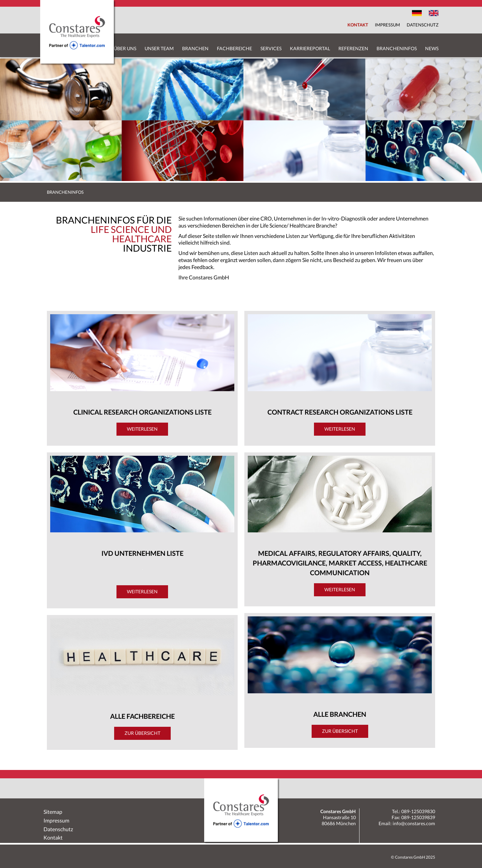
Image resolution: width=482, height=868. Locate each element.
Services (271, 48)
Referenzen (353, 48)
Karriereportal (310, 48)
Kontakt (358, 25)
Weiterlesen (142, 429)
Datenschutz (423, 25)
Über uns (125, 48)
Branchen (195, 48)
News (432, 48)
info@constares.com (414, 823)
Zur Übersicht (142, 733)
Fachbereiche (234, 48)
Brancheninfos (397, 48)
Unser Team (159, 48)
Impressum (387, 25)
